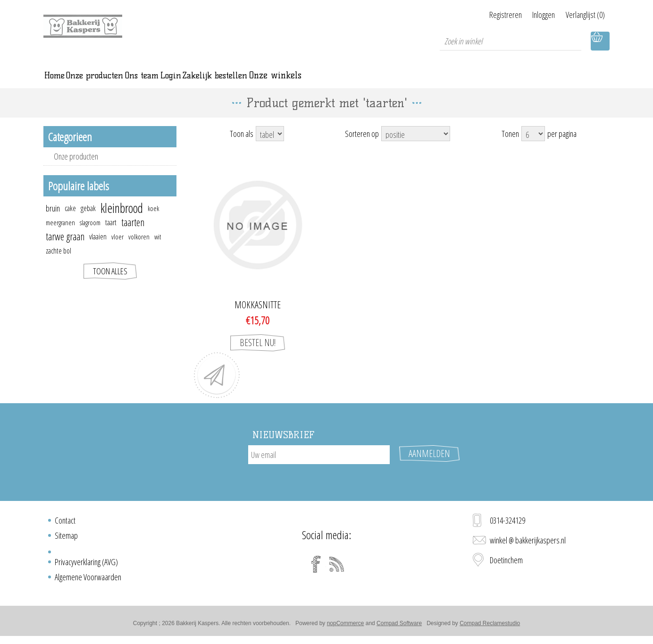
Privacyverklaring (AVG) (86, 565)
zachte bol (59, 263)
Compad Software (399, 627)
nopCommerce (346, 627)
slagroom (90, 234)
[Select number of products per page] (533, 145)
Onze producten (76, 168)
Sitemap (66, 539)
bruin (53, 220)
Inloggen (533, 15)
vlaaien (98, 248)
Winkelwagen (600, 41)
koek (153, 220)
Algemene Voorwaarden (88, 580)
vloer (117, 248)
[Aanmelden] (319, 466)
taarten (133, 234)
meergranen (60, 234)
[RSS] (337, 568)
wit (158, 248)
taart (111, 234)
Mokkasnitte (258, 317)
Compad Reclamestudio (490, 627)
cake (70, 220)
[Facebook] (316, 568)
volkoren (139, 248)
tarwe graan (65, 248)
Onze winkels (451, 81)
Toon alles (110, 283)
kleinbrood (122, 220)
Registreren (484, 15)
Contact (65, 524)
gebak (88, 220)
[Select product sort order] (416, 145)
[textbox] (511, 41)
